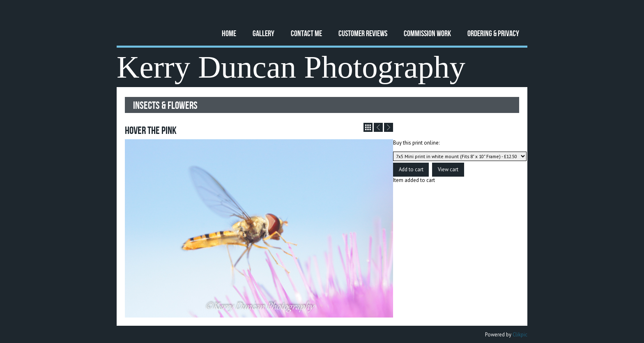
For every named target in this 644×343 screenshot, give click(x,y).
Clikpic (520, 335)
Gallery (263, 33)
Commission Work (427, 33)
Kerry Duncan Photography (291, 67)
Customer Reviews (363, 33)
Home (229, 33)
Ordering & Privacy (493, 33)
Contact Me (306, 33)
